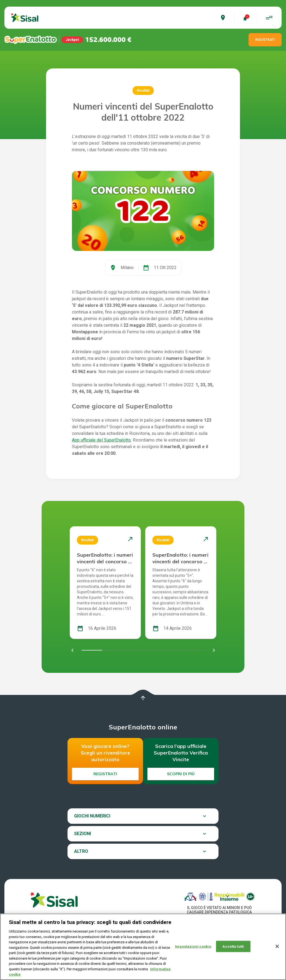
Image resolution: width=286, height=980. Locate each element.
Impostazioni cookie (193, 946)
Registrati (105, 774)
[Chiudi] (277, 946)
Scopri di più (181, 774)
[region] (143, 947)
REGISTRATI (265, 40)
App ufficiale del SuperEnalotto (101, 440)
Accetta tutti (233, 946)
